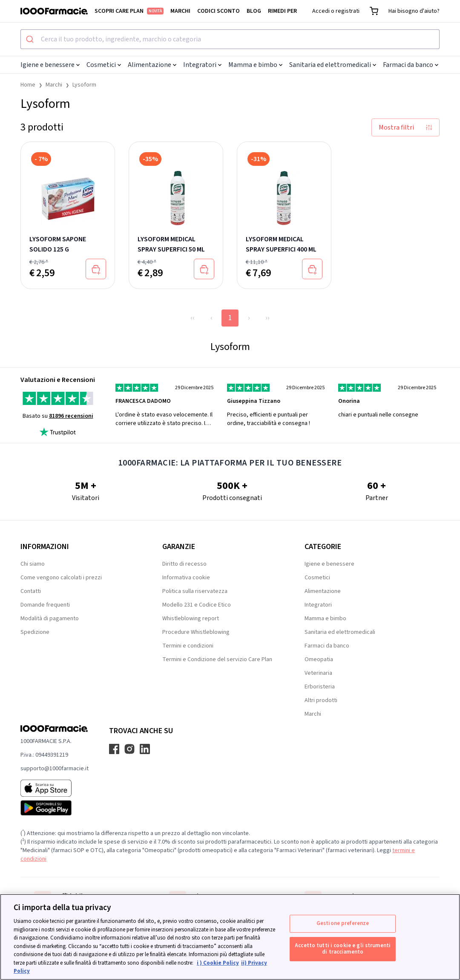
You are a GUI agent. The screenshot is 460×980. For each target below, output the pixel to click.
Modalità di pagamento (50, 619)
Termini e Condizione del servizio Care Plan (217, 659)
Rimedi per (282, 11)
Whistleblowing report (191, 619)
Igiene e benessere (50, 65)
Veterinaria (318, 673)
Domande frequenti (45, 605)
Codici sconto (218, 11)
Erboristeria (320, 687)
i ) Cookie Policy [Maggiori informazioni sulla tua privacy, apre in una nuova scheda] (218, 963)
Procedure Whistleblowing (196, 632)
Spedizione (35, 632)
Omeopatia (319, 659)
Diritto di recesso (184, 564)
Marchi (180, 11)
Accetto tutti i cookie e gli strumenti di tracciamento (343, 949)
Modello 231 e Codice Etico (197, 605)
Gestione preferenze (343, 923)
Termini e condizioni (188, 646)
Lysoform (84, 85)
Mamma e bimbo (255, 65)
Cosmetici (104, 65)
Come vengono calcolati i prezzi (61, 578)
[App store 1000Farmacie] (55, 788)
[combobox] (230, 39)
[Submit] (31, 39)
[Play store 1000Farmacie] (55, 808)
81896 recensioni (71, 416)
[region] (230, 937)
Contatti (31, 591)
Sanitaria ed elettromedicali (333, 65)
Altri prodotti (321, 700)
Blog (254, 11)
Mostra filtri (405, 127)
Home (28, 85)
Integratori (202, 65)
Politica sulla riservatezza (195, 591)
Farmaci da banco (411, 65)
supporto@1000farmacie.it (55, 769)
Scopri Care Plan (129, 11)
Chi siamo (33, 564)
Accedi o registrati (336, 11)
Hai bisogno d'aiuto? (414, 11)
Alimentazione (152, 65)
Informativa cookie (186, 578)
